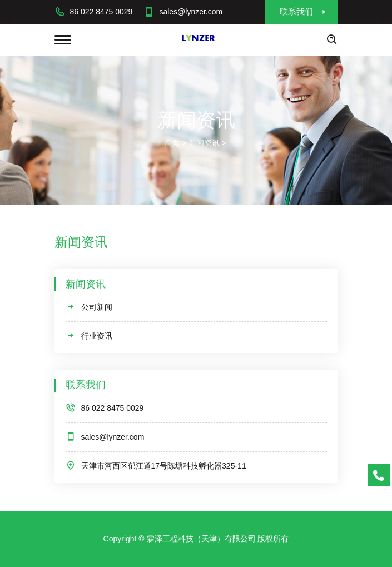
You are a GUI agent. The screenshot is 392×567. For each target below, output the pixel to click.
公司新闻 (89, 306)
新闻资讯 (204, 143)
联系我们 (303, 11)
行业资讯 (89, 335)
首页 (172, 143)
